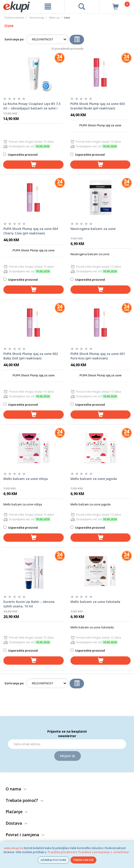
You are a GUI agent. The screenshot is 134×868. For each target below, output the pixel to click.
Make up (54, 17)
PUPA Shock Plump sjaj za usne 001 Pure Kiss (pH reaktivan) (98, 356)
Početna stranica (14, 17)
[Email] (67, 744)
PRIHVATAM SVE (83, 860)
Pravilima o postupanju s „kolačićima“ (104, 852)
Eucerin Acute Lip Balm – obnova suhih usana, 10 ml (29, 604)
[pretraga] (82, 7)
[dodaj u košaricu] (33, 165)
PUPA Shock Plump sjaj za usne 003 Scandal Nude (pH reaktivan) (98, 106)
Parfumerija (37, 17)
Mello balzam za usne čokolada (95, 602)
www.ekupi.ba (14, 848)
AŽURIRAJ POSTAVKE (53, 860)
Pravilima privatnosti (62, 852)
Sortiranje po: (14, 39)
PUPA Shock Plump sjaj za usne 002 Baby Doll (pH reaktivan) (31, 356)
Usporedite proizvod (20, 155)
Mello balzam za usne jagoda (94, 479)
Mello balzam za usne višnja (26, 479)
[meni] (48, 7)
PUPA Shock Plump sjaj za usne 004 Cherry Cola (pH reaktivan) (31, 231)
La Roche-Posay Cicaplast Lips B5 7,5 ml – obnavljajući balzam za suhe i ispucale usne (32, 106)
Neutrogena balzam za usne (93, 229)
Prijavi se (68, 756)
